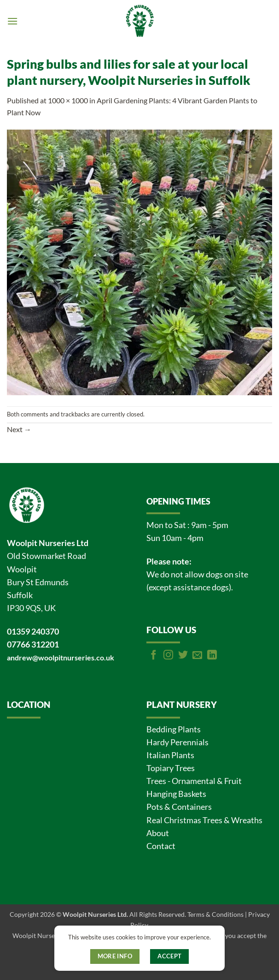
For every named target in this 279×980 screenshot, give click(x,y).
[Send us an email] (197, 656)
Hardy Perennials (177, 742)
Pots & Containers (179, 807)
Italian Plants (170, 755)
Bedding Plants (174, 729)
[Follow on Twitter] (183, 656)
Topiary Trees (171, 768)
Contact (161, 846)
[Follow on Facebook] (154, 656)
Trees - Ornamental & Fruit (194, 781)
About (158, 833)
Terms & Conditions (215, 914)
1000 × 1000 (68, 100)
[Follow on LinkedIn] (212, 656)
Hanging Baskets (176, 794)
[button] (12, 21)
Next (19, 429)
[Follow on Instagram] (168, 656)
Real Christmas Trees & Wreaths (204, 820)
